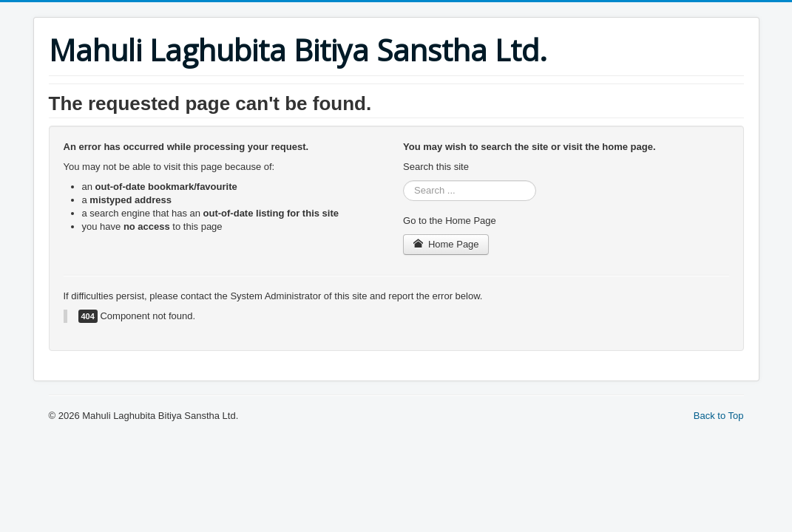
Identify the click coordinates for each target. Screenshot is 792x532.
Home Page (446, 244)
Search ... (403, 181)
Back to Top (719, 416)
